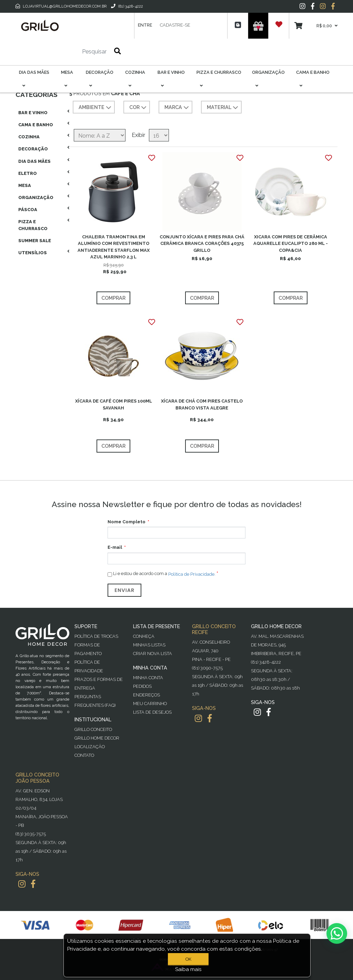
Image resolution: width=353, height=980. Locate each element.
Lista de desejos (152, 712)
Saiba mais (188, 969)
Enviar (124, 590)
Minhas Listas (149, 645)
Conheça (144, 636)
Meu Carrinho (150, 704)
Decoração (33, 149)
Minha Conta (148, 678)
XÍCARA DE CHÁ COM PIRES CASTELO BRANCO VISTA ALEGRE (202, 404)
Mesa (25, 185)
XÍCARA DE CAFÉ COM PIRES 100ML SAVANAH (114, 404)
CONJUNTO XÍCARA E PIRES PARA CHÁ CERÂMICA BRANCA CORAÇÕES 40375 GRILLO (202, 243)
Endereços (147, 695)
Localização (90, 747)
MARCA (177, 108)
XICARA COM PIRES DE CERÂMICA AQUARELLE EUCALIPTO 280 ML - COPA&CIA (291, 243)
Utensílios (33, 253)
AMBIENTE (96, 108)
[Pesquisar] (74, 52)
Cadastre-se (175, 25)
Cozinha (29, 137)
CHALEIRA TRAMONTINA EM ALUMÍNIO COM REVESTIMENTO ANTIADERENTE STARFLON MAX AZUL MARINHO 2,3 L (114, 247)
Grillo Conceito (93, 729)
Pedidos (142, 686)
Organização (36, 197)
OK (188, 959)
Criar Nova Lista (153, 654)
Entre (145, 25)
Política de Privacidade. (192, 574)
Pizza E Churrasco (33, 225)
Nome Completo (127, 522)
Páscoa (28, 210)
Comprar (113, 298)
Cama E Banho (36, 125)
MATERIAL (223, 108)
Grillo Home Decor (97, 738)
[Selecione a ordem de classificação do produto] (100, 135)
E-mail (115, 547)
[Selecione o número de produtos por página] (159, 135)
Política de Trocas (96, 636)
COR (139, 108)
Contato (84, 755)
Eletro (28, 173)
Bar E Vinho (33, 113)
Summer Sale (35, 241)
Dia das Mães (34, 161)
